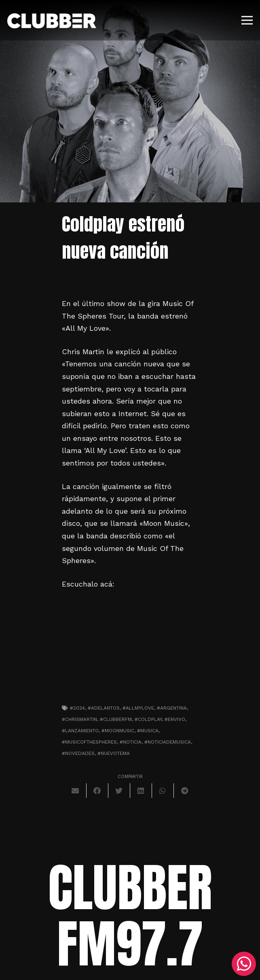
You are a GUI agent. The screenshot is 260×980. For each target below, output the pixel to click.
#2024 (77, 708)
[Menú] (247, 20)
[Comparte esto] (97, 791)
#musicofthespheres (89, 742)
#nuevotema (114, 753)
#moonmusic (118, 731)
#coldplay (148, 719)
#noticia (131, 742)
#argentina (172, 708)
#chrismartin (79, 719)
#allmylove (138, 708)
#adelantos (104, 708)
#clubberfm (116, 719)
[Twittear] (119, 791)
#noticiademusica (168, 742)
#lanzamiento (80, 731)
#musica (148, 731)
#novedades (78, 753)
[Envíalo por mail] (76, 791)
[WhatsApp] (244, 964)
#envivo (175, 719)
